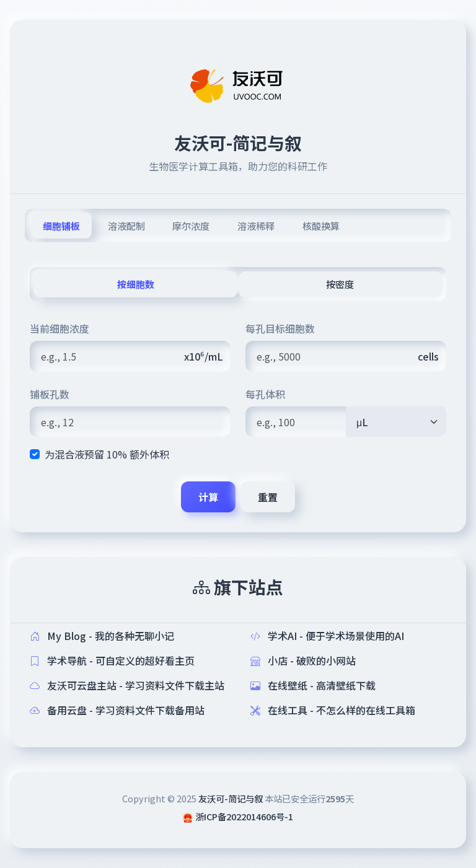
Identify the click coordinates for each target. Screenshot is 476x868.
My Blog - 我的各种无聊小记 (102, 636)
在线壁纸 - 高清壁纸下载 (313, 685)
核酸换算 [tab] (321, 226)
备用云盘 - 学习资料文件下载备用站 (117, 710)
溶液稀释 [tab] (256, 226)
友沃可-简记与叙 (231, 798)
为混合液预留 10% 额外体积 (107, 454)
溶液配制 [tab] (126, 226)
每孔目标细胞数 (280, 328)
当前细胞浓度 (59, 328)
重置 (268, 497)
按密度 (340, 284)
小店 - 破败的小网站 (303, 660)
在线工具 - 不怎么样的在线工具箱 (333, 710)
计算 (208, 497)
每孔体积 (265, 394)
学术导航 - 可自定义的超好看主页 (112, 660)
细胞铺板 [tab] (61, 226)
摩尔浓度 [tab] (191, 226)
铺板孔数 (50, 394)
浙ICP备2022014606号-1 (244, 816)
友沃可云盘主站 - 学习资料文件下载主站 (127, 685)
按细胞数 (136, 284)
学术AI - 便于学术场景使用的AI (327, 636)
